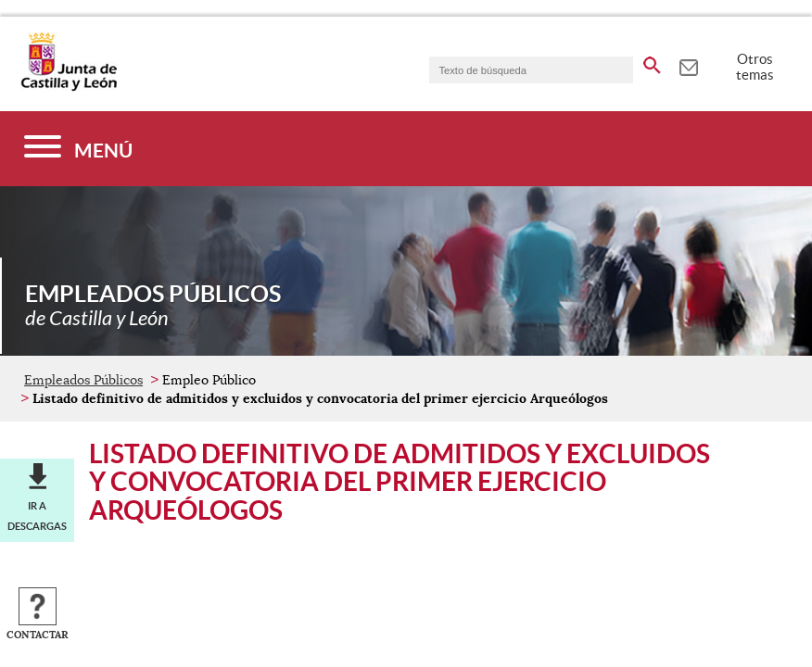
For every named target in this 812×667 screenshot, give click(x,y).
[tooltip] (688, 65)
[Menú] (78, 149)
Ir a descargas (37, 516)
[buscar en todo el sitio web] (652, 62)
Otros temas (755, 67)
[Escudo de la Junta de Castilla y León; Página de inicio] (69, 87)
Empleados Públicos (83, 380)
